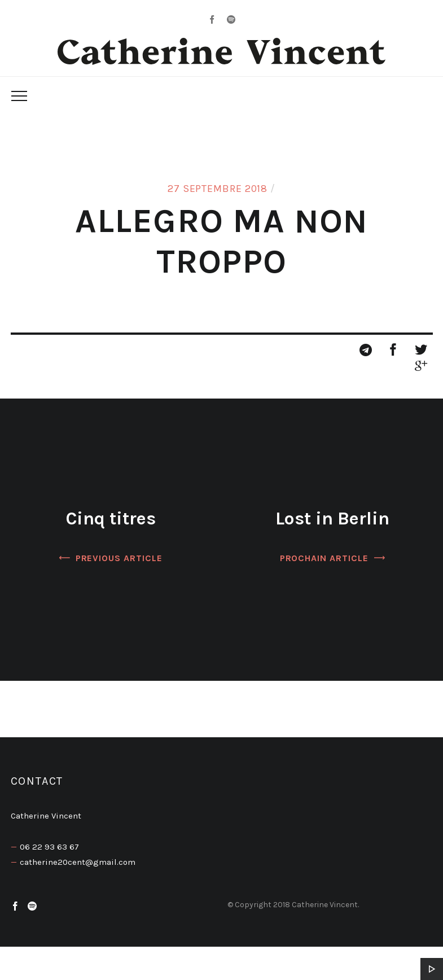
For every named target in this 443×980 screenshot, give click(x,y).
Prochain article (324, 558)
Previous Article (119, 558)
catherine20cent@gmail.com (78, 862)
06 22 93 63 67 (49, 847)
